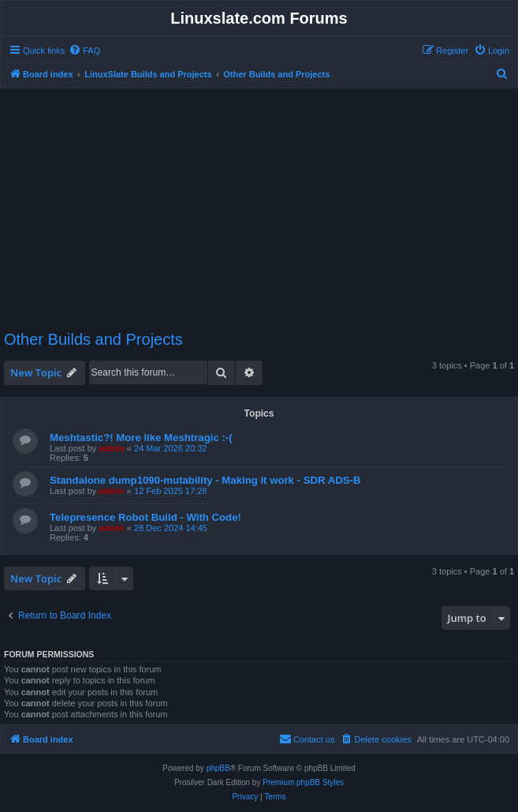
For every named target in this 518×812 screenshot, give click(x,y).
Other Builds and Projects (93, 339)
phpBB (218, 768)
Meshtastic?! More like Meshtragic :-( (141, 438)
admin (111, 448)
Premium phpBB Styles (303, 782)
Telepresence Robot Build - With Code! (145, 517)
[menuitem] (84, 51)
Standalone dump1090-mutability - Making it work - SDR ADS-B (205, 480)
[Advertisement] (261, 202)
